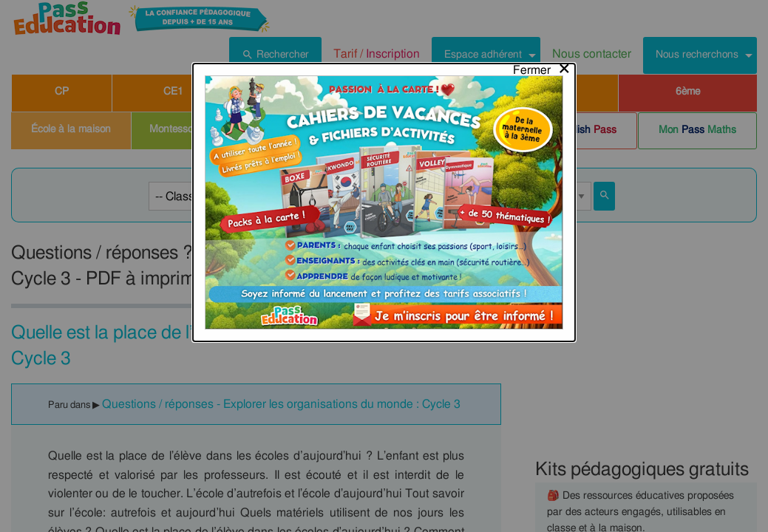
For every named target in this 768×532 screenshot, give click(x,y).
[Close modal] (542, 20)
